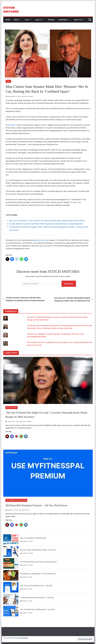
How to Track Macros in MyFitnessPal (33, 538)
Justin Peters (25, 510)
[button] (20, 20)
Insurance (63, 20)
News (16, 20)
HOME (8, 20)
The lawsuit (11, 125)
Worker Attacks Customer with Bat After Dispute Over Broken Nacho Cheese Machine (46, 224)
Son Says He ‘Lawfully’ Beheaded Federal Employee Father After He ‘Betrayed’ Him (74, 299)
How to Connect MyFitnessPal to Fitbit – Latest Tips (38, 550)
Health (38, 20)
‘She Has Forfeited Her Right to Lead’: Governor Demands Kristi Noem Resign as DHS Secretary (46, 415)
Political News (11, 408)
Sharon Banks (29, 96)
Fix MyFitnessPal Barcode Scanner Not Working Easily (39, 562)
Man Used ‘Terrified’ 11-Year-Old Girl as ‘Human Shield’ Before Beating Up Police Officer (47, 221)
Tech (27, 20)
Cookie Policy (23, 638)
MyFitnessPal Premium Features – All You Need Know (36, 505)
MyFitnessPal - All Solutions (16, 500)
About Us (78, 20)
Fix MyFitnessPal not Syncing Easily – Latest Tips (37, 598)
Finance (51, 20)
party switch (41, 240)
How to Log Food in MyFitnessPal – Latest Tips (36, 586)
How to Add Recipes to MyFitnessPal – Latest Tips (37, 609)
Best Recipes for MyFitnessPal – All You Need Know (38, 574)
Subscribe (69, 284)
